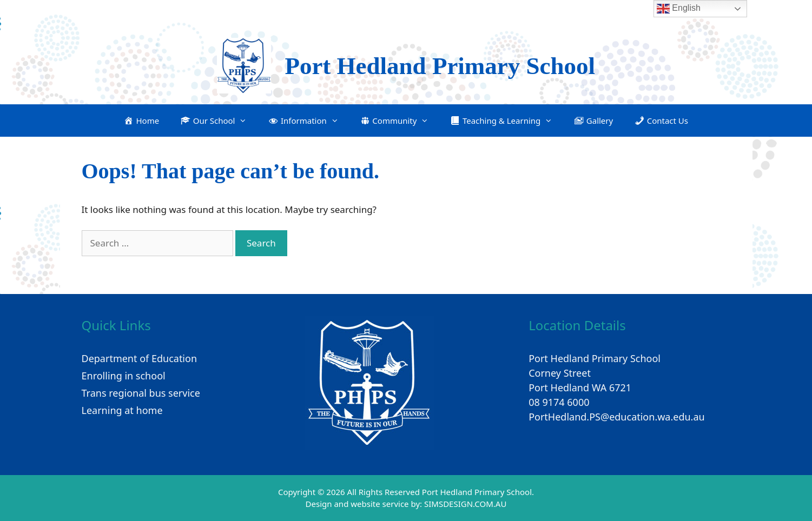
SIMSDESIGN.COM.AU (465, 504)
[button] (214, 121)
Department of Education (140, 358)
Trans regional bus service (141, 393)
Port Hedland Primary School (440, 66)
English (679, 9)
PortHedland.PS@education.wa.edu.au (617, 417)
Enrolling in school (124, 376)
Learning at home (122, 410)
